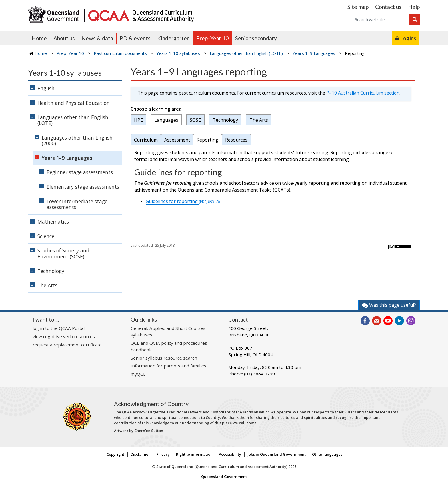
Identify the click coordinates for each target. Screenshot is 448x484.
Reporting (207, 140)
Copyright (115, 454)
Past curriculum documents (120, 53)
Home (39, 38)
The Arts (259, 120)
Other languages (327, 454)
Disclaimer (140, 454)
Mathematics (53, 222)
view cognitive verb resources (64, 336)
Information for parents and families (168, 366)
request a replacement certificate (67, 345)
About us (64, 38)
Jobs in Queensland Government (277, 454)
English (46, 88)
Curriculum (146, 140)
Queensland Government (224, 477)
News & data (97, 38)
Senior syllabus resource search (164, 358)
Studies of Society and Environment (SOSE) (63, 253)
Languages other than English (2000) (77, 141)
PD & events (135, 38)
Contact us (388, 7)
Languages (166, 120)
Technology (225, 120)
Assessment (177, 140)
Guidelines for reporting (183, 201)
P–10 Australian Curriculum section (363, 93)
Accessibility (230, 454)
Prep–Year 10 (212, 38)
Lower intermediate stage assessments (77, 204)
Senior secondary (256, 38)
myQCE (138, 374)
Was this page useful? (389, 305)
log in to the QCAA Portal (59, 328)
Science (46, 236)
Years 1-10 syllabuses (178, 53)
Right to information (194, 454)
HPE (138, 120)
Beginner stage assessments (80, 172)
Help (414, 7)
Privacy (163, 454)
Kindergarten (173, 38)
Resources (236, 140)
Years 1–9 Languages (314, 53)
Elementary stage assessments (83, 187)
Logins (408, 38)
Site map (358, 7)
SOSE (195, 120)
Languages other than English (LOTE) (246, 53)
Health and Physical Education (74, 103)
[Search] (380, 19)
